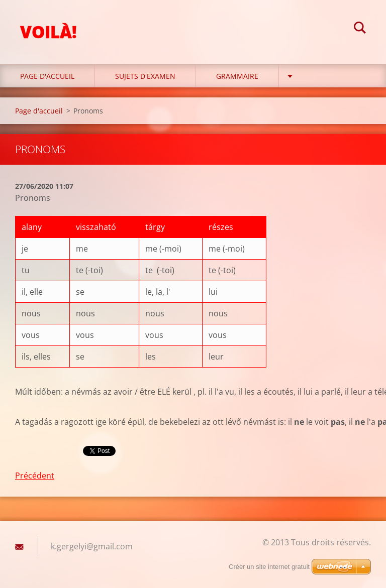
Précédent (35, 476)
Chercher (360, 29)
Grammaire (237, 76)
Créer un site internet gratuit (269, 567)
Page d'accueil (47, 76)
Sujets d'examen (145, 76)
